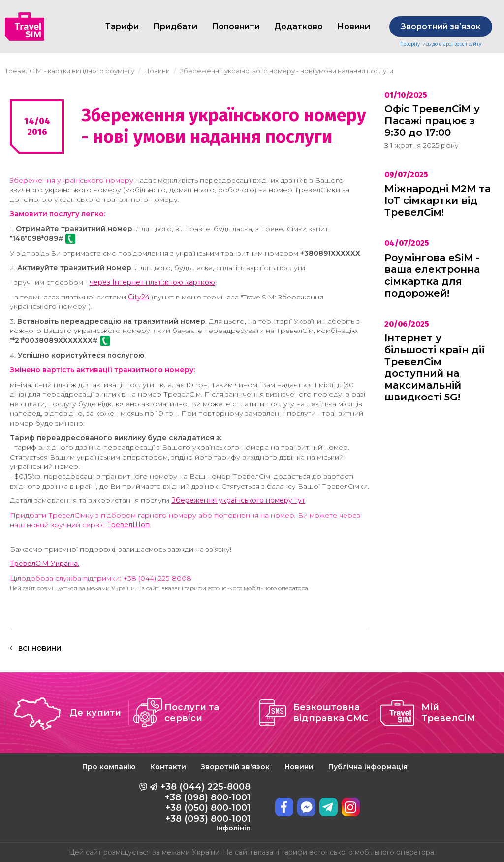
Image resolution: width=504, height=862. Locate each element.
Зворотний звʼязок (441, 26)
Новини (299, 767)
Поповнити (236, 26)
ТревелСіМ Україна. (45, 564)
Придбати (175, 26)
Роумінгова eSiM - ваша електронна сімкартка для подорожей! (432, 275)
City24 (139, 297)
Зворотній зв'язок (235, 767)
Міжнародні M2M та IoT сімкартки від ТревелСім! (438, 200)
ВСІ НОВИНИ (35, 648)
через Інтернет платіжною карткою (152, 282)
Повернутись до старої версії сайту (441, 44)
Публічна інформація (368, 767)
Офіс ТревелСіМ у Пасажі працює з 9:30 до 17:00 (432, 121)
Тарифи (122, 26)
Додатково (299, 26)
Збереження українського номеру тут (238, 500)
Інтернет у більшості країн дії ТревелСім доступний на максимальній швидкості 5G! (435, 367)
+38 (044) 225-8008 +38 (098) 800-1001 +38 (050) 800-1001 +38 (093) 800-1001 (205, 807)
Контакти (168, 767)
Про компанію (109, 767)
